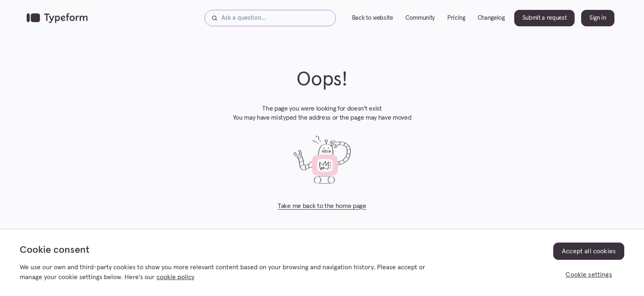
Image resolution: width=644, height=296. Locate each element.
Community (420, 18)
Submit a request (545, 18)
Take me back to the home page (322, 206)
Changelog (491, 18)
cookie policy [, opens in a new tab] (175, 277)
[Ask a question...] (270, 18)
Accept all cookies (589, 251)
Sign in (598, 18)
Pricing (456, 18)
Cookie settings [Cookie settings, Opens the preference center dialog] (589, 275)
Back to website (373, 18)
